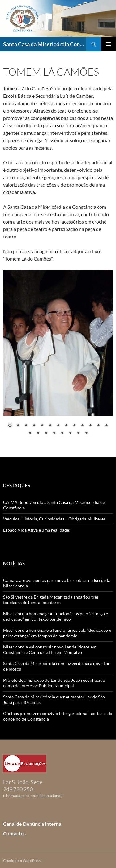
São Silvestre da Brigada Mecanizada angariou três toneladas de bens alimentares (51, 600)
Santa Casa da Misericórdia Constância (45, 44)
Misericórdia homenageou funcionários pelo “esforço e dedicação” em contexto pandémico (56, 616)
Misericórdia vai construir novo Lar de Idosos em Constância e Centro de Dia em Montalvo (50, 650)
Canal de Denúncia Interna (32, 824)
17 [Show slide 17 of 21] (54, 433)
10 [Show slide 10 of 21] (82, 426)
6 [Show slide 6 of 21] (50, 426)
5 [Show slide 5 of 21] (42, 426)
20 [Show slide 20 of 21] (78, 433)
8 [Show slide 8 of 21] (66, 426)
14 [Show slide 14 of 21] (30, 433)
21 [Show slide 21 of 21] (86, 433)
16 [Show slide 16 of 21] (46, 433)
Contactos (14, 833)
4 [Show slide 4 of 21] (34, 426)
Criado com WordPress (22, 860)
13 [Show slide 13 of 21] (106, 426)
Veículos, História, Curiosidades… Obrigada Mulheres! (55, 519)
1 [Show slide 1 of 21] (10, 426)
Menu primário (109, 44)
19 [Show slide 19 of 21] (70, 433)
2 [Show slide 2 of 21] (18, 426)
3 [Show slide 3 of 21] (26, 426)
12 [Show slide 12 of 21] (98, 426)
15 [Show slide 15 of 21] (38, 433)
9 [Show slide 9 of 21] (74, 426)
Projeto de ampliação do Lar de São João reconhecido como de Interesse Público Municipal (54, 683)
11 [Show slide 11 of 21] (90, 426)
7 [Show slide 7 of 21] (58, 426)
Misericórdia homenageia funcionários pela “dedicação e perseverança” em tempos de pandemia (57, 633)
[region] (58, 356)
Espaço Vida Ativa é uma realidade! (37, 530)
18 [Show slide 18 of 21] (62, 433)
